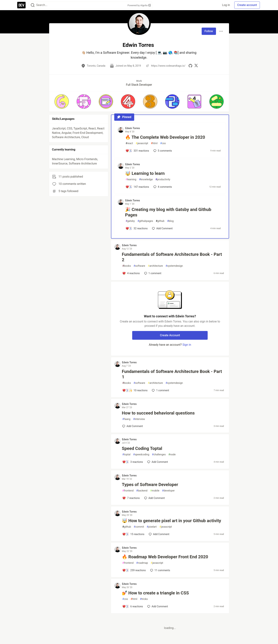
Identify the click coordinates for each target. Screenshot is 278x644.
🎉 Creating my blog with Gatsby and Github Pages (168, 212)
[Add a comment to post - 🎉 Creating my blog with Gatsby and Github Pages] (137, 228)
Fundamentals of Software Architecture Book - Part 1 (172, 374)
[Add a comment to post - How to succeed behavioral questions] (133, 426)
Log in (226, 5)
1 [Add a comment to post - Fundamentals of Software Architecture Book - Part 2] (152, 273)
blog (170, 221)
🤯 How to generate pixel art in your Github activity (171, 521)
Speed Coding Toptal (142, 448)
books (127, 266)
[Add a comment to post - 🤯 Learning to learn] (137, 187)
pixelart (152, 527)
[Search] (33, 5)
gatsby (130, 221)
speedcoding (141, 455)
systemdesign (174, 266)
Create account (247, 5)
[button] (62, 101)
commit (139, 527)
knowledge (146, 179)
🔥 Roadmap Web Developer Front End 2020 (165, 557)
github (160, 221)
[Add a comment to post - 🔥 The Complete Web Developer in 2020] (137, 151)
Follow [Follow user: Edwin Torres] (209, 31)
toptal (126, 455)
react (129, 143)
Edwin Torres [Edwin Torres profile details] (133, 128)
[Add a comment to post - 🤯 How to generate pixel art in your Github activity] (133, 534)
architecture (155, 266)
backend (142, 491)
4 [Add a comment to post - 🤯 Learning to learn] (162, 187)
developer (168, 491)
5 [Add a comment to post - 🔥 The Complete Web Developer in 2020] (162, 151)
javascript (142, 143)
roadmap (142, 563)
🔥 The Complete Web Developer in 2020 (165, 137)
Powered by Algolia (139, 5)
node (172, 455)
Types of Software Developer (150, 485)
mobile (155, 491)
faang (126, 419)
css (163, 143)
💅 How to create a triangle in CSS (155, 593)
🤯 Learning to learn (145, 173)
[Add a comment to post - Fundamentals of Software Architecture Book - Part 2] (131, 273)
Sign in (187, 345)
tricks (144, 599)
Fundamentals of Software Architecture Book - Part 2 (172, 257)
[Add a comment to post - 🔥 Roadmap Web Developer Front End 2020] (134, 570)
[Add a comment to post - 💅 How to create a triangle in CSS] (133, 606)
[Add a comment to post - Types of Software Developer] (131, 498)
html (154, 143)
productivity (163, 179)
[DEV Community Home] (21, 5)
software (139, 266)
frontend (128, 491)
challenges (159, 455)
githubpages (145, 221)
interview (139, 419)
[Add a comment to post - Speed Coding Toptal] (133, 462)
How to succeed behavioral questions (158, 413)
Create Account (170, 335)
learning (131, 179)
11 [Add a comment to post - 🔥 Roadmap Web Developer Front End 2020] (160, 570)
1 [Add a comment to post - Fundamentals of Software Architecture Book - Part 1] (160, 390)
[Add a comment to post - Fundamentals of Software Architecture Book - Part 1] (135, 390)
